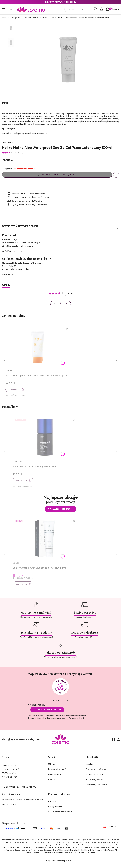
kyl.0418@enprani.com (12, 251)
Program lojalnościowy (96, 773)
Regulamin (55, 720)
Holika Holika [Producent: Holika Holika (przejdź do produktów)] (7, 142)
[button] (7, 9)
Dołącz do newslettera (47, 714)
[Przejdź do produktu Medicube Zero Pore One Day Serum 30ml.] (46, 439)
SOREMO (5, 18)
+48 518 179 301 (9, 808)
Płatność (52, 805)
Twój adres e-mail (37, 709)
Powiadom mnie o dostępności (57, 175)
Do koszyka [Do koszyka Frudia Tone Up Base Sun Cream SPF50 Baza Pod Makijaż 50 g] (14, 390)
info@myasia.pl (9, 274)
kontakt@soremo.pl (13, 798)
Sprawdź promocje (61, 512)
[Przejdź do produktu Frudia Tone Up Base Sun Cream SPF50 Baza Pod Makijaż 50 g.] (39, 347)
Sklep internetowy (58, 865)
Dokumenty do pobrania (96, 789)
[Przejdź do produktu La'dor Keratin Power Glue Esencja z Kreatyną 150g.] (46, 542)
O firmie (52, 768)
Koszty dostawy (55, 811)
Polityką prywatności (76, 722)
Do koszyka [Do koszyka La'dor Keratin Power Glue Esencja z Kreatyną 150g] (22, 588)
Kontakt (52, 784)
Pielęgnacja (17, 18)
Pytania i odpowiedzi (95, 778)
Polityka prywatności (95, 784)
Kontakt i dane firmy (57, 778)
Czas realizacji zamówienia (60, 816)
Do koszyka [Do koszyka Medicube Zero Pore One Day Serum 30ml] (22, 482)
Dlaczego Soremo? (57, 773)
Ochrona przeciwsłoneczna (37, 18)
